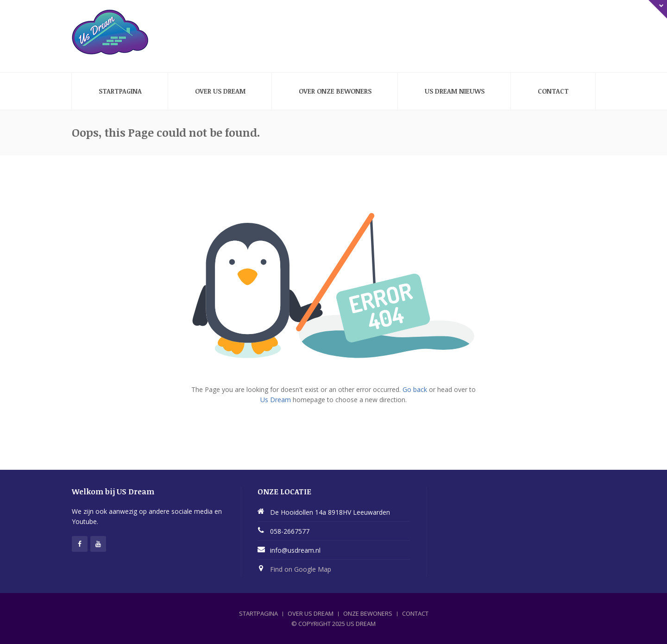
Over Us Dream (220, 91)
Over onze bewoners (335, 91)
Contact (553, 91)
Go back (415, 389)
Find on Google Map (301, 569)
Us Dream (276, 400)
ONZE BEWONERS (368, 613)
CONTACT (415, 613)
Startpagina (120, 91)
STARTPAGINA (258, 613)
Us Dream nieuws (455, 91)
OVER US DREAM (311, 613)
